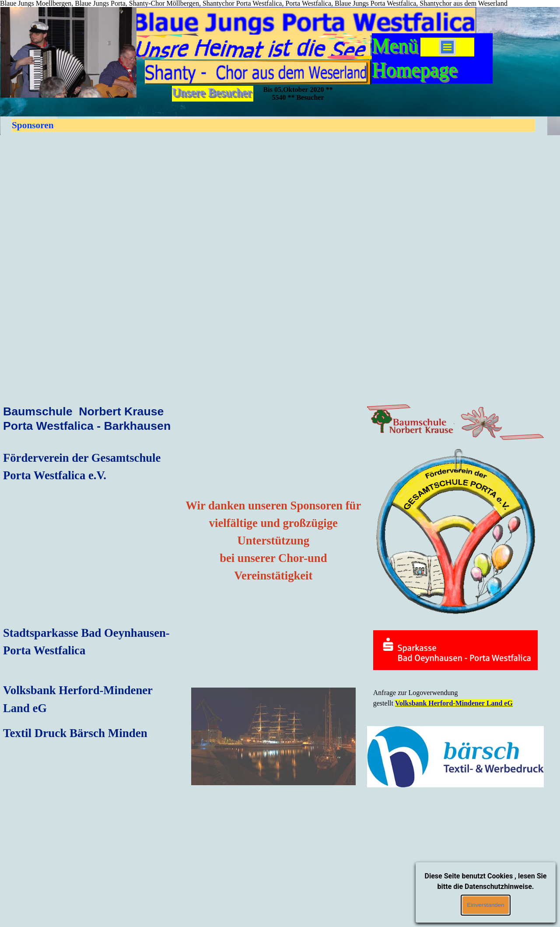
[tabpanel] (91, 424)
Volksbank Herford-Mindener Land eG (454, 703)
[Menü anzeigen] (447, 47)
